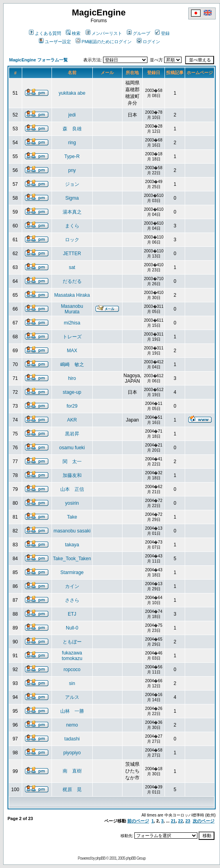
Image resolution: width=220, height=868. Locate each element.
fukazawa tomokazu (72, 656)
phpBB (100, 858)
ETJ (72, 614)
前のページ (138, 821)
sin (72, 683)
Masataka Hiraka (72, 295)
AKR (72, 420)
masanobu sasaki (72, 531)
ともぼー (72, 642)
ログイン (148, 42)
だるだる (72, 281)
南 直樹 (72, 771)
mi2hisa (72, 323)
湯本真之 (72, 212)
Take (72, 517)
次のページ (204, 821)
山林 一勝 (72, 711)
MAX (72, 351)
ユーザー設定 (55, 42)
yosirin (72, 503)
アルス (72, 697)
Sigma (72, 198)
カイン (72, 586)
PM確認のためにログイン (104, 42)
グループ (139, 33)
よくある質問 (45, 33)
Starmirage (72, 572)
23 (188, 821)
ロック (72, 240)
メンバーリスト (104, 33)
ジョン (72, 184)
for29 (72, 406)
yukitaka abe (72, 93)
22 (180, 821)
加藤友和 (72, 475)
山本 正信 (72, 489)
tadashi (72, 739)
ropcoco (72, 670)
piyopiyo (72, 753)
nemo (72, 725)
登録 (162, 33)
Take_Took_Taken (72, 559)
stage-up (72, 392)
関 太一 (72, 462)
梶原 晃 (72, 790)
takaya (72, 545)
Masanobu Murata (72, 309)
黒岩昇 (72, 434)
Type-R (72, 156)
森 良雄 (72, 129)
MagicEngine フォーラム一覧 (38, 60)
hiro (72, 378)
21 (173, 821)
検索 (73, 33)
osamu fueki (72, 448)
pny (72, 170)
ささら (72, 600)
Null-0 (72, 628)
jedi (72, 115)
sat (72, 267)
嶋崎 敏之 (72, 364)
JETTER (72, 254)
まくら (72, 226)
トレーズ (72, 337)
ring (72, 143)
